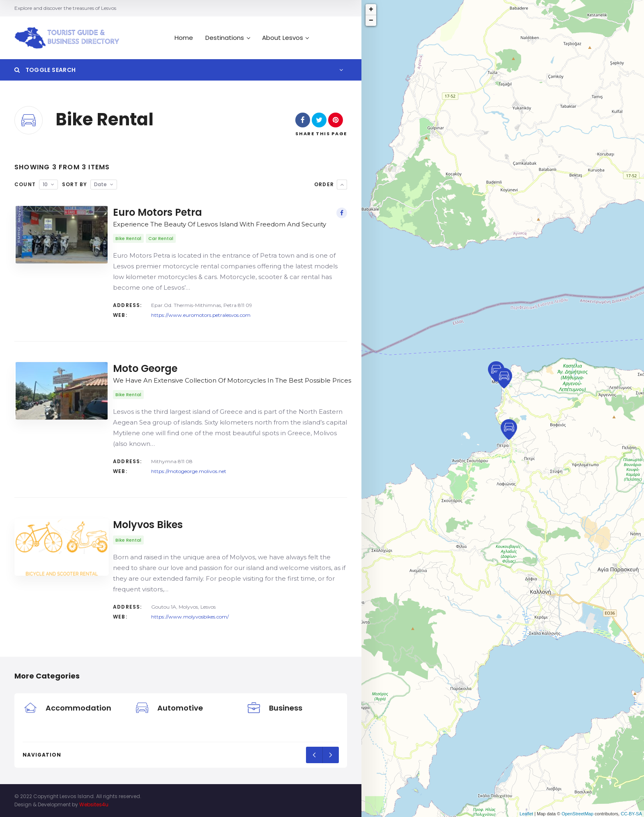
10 (45, 184)
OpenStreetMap (577, 814)
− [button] (371, 21)
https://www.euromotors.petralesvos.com (201, 315)
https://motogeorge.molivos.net (189, 471)
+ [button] (371, 9)
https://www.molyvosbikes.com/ (190, 617)
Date (100, 184)
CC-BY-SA (631, 814)
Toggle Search (45, 70)
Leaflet (526, 814)
